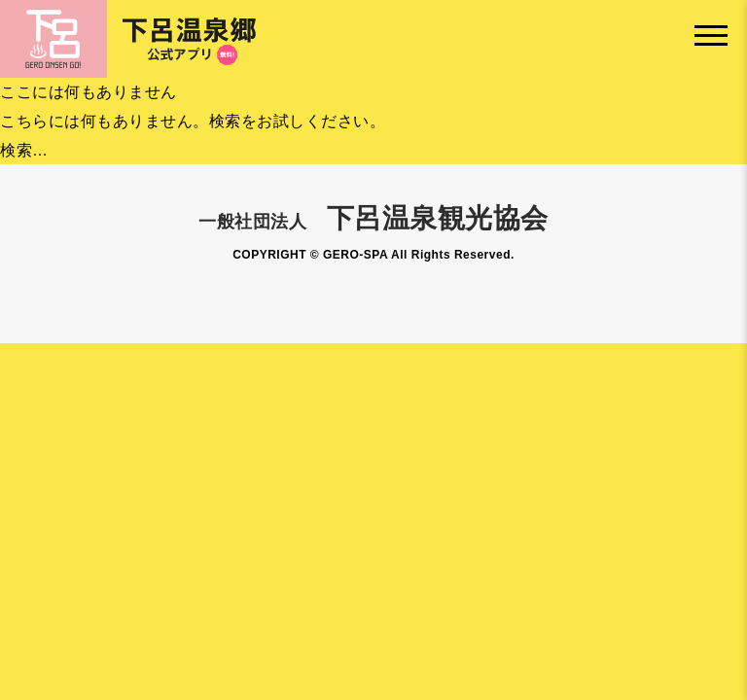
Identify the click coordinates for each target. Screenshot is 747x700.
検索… (24, 150)
